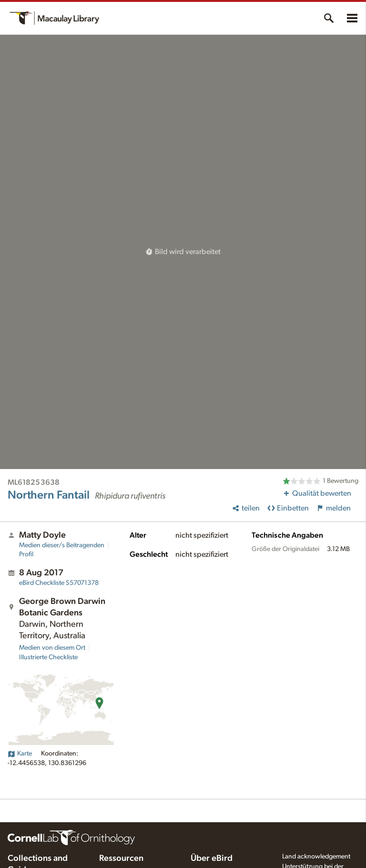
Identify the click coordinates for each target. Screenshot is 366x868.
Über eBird (212, 858)
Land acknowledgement (316, 857)
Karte (20, 754)
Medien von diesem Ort (52, 648)
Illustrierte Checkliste (48, 657)
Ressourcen (121, 858)
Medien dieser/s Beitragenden (62, 545)
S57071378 (59, 583)
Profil (26, 554)
